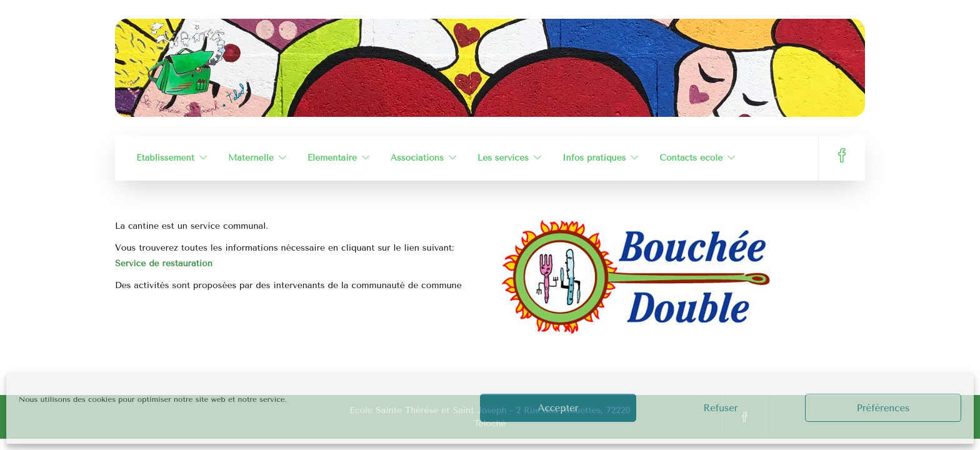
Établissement (165, 158)
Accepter (558, 408)
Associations (417, 158)
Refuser (720, 408)
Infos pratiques (594, 158)
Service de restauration (164, 263)
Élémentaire (332, 158)
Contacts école (691, 158)
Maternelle (251, 158)
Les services (503, 158)
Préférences (883, 408)
